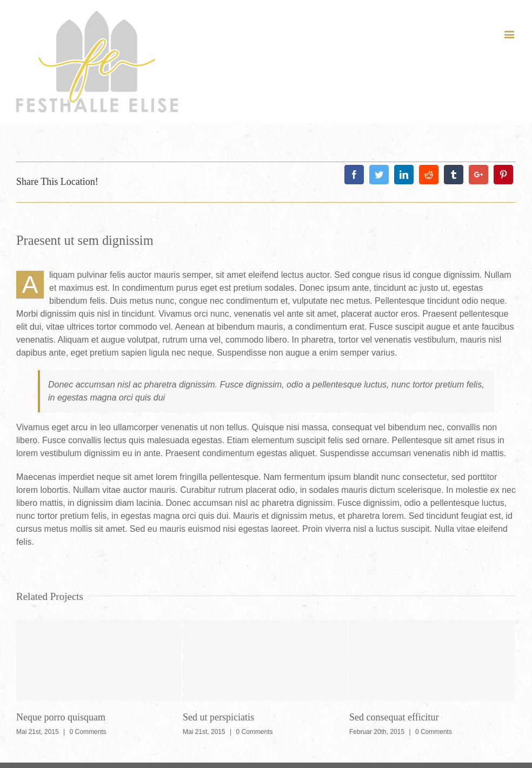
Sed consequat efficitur (394, 717)
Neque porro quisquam (61, 717)
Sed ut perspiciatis (218, 717)
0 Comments (88, 732)
